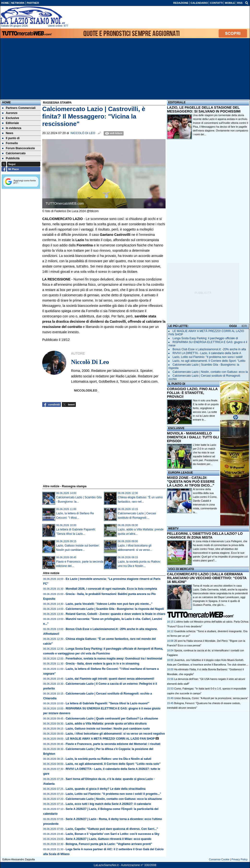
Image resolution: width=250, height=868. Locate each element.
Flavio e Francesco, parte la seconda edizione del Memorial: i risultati (113, 744)
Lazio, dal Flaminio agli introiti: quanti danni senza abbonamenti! (110, 679)
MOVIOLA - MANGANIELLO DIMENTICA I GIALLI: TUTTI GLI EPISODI (193, 437)
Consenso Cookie (219, 859)
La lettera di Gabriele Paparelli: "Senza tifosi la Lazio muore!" (108, 703)
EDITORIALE (177, 102)
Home (6, 102)
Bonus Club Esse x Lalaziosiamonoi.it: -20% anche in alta (209, 349)
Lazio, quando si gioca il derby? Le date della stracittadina (106, 789)
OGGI (233, 326)
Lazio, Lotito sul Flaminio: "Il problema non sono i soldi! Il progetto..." (113, 794)
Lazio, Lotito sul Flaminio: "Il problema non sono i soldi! (208, 357)
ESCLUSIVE (176, 428)
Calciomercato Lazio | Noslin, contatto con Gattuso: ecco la (210, 372)
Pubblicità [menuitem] (11, 158)
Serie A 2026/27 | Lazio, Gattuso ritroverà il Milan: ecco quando (109, 839)
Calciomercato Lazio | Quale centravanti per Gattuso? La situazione (112, 719)
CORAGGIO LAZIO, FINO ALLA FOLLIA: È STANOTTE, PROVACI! (192, 393)
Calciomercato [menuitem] (14, 153)
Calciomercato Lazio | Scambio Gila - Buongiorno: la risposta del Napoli (115, 609)
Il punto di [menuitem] (11, 138)
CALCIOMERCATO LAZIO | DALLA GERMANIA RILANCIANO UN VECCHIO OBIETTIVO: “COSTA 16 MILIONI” (207, 578)
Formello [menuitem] (10, 143)
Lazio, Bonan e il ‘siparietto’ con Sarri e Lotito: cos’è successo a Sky (113, 834)
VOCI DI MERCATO (181, 569)
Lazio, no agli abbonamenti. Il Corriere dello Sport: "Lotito (209, 361)
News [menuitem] (8, 133)
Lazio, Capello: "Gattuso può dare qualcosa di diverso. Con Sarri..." (112, 829)
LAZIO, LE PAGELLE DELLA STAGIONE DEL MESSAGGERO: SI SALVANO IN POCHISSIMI (204, 109)
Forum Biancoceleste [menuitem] (18, 148)
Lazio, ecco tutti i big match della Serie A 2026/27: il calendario (108, 804)
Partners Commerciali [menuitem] (19, 108)
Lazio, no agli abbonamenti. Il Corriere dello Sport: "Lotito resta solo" (113, 764)
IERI (244, 326)
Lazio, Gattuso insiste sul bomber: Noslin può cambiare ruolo (108, 729)
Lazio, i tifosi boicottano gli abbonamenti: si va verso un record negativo (115, 734)
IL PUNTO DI (177, 384)
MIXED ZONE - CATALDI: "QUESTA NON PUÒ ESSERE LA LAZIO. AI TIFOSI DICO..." (191, 482)
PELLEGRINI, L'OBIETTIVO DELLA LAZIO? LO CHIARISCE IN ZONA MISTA (205, 535)
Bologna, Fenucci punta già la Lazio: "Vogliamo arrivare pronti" (109, 844)
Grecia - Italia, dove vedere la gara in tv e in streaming (103, 664)
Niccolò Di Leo (83, 133)
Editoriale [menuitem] (11, 123)
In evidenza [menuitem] (12, 128)
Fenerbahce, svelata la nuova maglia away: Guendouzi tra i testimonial (114, 659)
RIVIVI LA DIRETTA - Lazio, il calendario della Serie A (207, 353)
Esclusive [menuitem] (11, 118)
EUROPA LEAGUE (181, 473)
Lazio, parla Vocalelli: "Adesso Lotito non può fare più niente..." (109, 604)
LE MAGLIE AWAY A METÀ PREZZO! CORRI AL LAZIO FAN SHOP (110, 739)
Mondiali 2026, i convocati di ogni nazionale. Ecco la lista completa (111, 589)
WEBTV (173, 529)
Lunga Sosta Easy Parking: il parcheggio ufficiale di (205, 338)
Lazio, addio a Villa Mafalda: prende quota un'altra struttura (106, 724)
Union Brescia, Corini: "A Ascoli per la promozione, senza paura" (211, 698)
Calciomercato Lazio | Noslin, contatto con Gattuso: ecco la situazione (114, 799)
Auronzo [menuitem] (10, 113)
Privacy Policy (240, 859)
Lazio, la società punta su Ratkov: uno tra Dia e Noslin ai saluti (109, 759)
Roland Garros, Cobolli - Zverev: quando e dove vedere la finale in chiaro (116, 614)
